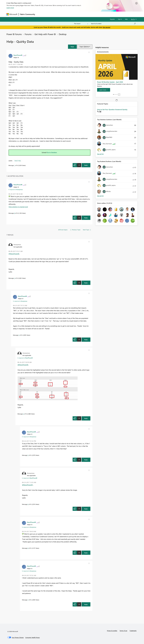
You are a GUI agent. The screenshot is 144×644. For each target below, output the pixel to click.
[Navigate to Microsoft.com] (12, 14)
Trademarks (133, 631)
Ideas (57, 14)
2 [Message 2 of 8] (15, 278)
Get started (106, 27)
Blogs (74, 14)
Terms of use (123, 631)
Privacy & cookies (112, 631)
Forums (40, 14)
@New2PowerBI (14, 254)
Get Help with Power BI (45, 34)
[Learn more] (104, 90)
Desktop (63, 34)
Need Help (18, 161)
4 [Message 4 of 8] (24, 414)
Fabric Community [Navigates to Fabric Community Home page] (27, 14)
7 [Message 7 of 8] (28, 600)
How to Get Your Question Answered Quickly (112, 109)
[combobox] (113, 24)
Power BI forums (14, 34)
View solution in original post (18, 207)
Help (126, 19)
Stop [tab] (119, 95)
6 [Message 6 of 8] (28, 504)
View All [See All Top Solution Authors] (100, 154)
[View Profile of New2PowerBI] (18, 55)
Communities (65, 14)
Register (112, 19)
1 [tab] (113, 94)
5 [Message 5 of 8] (28, 455)
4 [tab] (117, 94)
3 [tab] (116, 94)
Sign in (120, 19)
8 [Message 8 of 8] (15, 213)
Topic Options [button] (84, 47)
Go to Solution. (52, 152)
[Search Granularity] (81, 24)
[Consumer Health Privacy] (32, 637)
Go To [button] (133, 19)
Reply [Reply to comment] (86, 218)
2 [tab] (115, 94)
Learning (82, 14)
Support (91, 14)
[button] (72, 47)
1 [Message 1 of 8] (15, 165)
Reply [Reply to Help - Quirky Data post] (86, 165)
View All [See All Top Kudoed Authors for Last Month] (100, 196)
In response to (16, 189)
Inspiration (48, 14)
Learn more (10, 8)
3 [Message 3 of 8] (19, 335)
